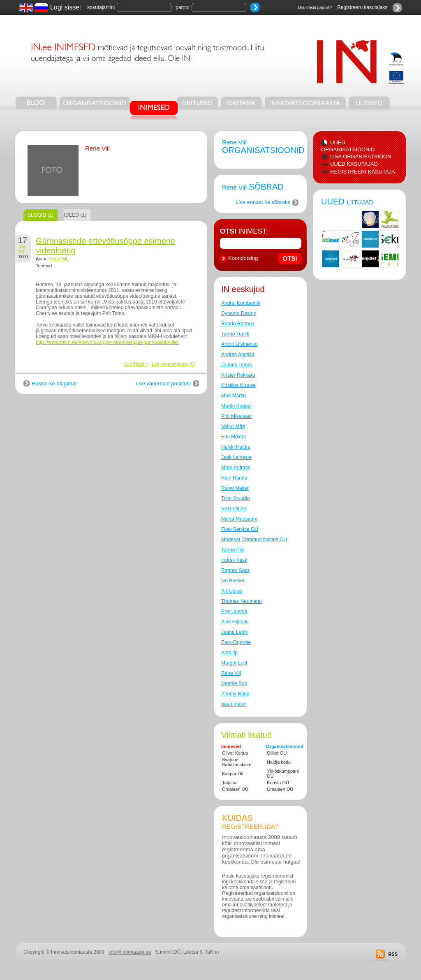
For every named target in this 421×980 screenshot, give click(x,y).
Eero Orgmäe (236, 642)
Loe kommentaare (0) (173, 364)
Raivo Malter (235, 488)
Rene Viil (58, 259)
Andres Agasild (238, 354)
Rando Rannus (238, 324)
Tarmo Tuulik (235, 334)
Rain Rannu (234, 478)
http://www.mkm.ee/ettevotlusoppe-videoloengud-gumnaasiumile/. (108, 342)
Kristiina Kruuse (238, 385)
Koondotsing (243, 258)
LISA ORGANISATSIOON (361, 156)
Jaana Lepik (235, 632)
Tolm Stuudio (235, 498)
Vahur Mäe (233, 426)
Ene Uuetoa (234, 612)
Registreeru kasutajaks (362, 7)
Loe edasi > (136, 364)
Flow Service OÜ (240, 529)
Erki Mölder (234, 437)
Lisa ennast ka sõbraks (263, 202)
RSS (393, 954)
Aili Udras (232, 591)
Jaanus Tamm (236, 365)
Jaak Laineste (236, 457)
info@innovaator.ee (130, 952)
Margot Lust (234, 663)
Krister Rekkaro (238, 375)
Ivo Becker (233, 581)
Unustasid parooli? (315, 8)
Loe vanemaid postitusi (163, 383)
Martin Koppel (236, 406)
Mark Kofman (236, 468)
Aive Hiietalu (235, 622)
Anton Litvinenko (239, 344)
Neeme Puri (234, 683)
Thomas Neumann (242, 601)
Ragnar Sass (235, 570)
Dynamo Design (239, 313)
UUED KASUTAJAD (354, 164)
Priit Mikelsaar (237, 416)
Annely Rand (235, 694)
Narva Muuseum (239, 519)
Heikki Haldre (236, 447)
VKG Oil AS (234, 509)
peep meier (234, 704)
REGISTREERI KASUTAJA (363, 172)
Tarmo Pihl (233, 550)
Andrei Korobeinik (241, 303)
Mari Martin (234, 396)
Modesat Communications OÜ (254, 540)
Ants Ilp (229, 653)
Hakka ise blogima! (54, 383)
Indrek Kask (234, 560)
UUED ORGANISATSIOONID (348, 146)
